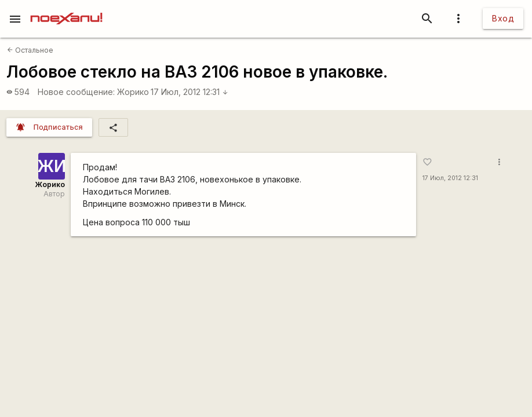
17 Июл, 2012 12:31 (190, 92)
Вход (503, 18)
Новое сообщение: (76, 92)
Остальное (30, 50)
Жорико (133, 92)
